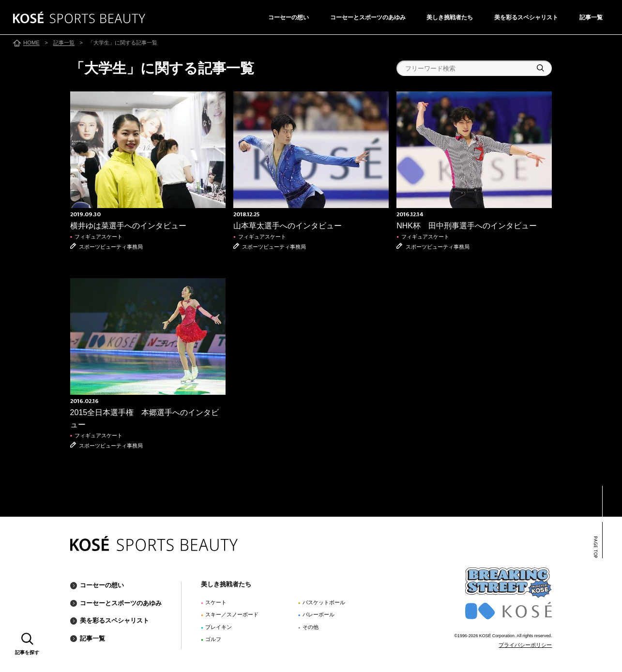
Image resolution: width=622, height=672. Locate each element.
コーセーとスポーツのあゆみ (368, 17)
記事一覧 (591, 17)
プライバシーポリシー (525, 645)
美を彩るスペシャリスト (526, 17)
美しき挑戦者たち (450, 17)
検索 (540, 68)
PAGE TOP (595, 547)
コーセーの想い (288, 17)
